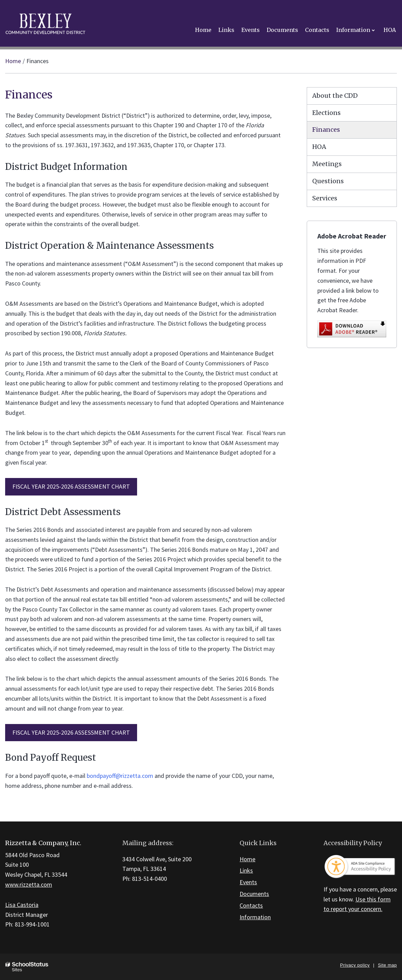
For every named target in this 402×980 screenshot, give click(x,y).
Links (246, 870)
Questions (328, 181)
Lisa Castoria (22, 905)
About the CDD (335, 96)
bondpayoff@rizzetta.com (120, 776)
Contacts (251, 905)
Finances (326, 130)
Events (248, 882)
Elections (326, 113)
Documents (254, 894)
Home (13, 61)
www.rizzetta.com (29, 884)
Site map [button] (387, 965)
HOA (319, 147)
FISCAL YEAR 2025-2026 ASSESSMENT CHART (71, 486)
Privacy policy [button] (355, 965)
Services (325, 198)
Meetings (327, 164)
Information (255, 917)
